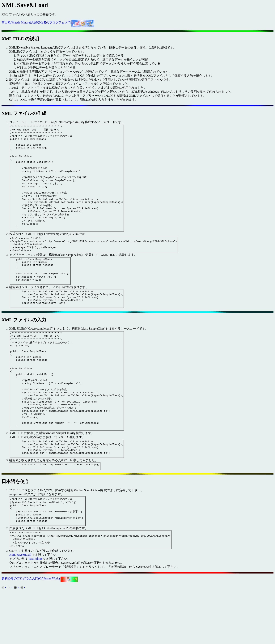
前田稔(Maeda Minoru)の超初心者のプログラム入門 (48, 22)
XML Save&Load (20, 607)
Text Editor (35, 611)
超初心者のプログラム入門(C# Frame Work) (40, 631)
